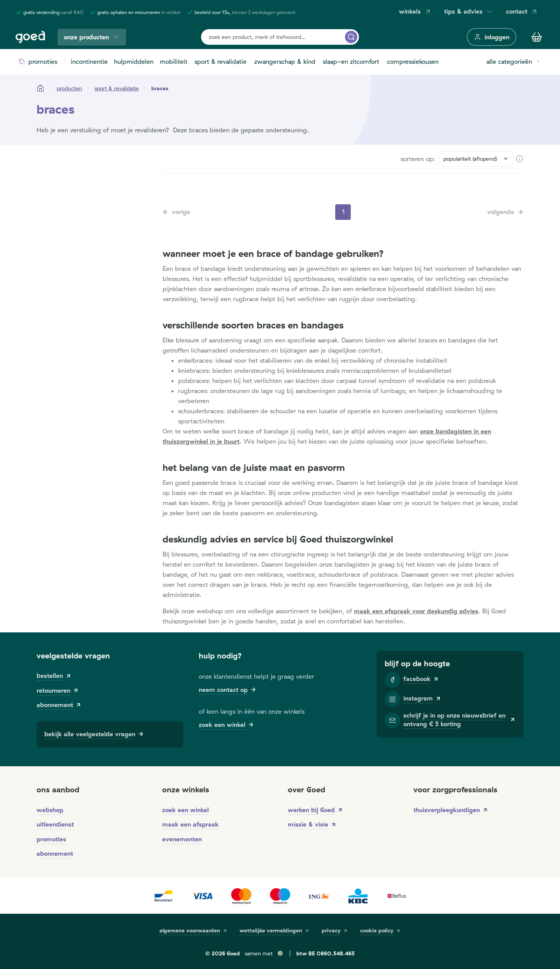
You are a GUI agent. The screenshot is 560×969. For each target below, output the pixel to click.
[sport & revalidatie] (117, 88)
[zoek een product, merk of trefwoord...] (351, 37)
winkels (415, 11)
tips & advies (469, 11)
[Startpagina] (40, 88)
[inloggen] (492, 37)
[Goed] (30, 37)
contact (522, 11)
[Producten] (69, 88)
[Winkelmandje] (537, 37)
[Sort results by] (475, 159)
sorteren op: (418, 159)
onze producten (92, 37)
